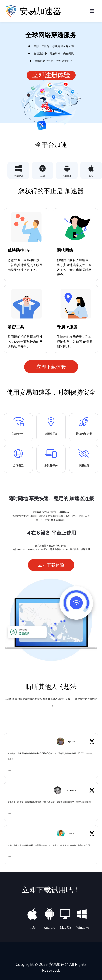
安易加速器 (59, 964)
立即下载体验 (51, 367)
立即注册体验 (51, 75)
